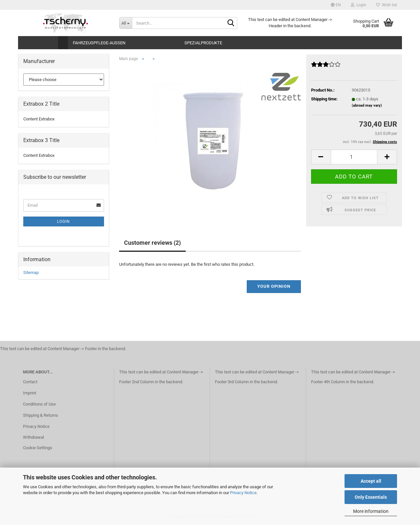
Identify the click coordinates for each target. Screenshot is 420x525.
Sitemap (31, 273)
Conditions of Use (39, 404)
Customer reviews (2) (152, 243)
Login (63, 221)
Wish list (387, 5)
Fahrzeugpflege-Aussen (99, 43)
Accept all (371, 481)
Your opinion (274, 286)
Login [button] (358, 5)
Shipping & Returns (41, 415)
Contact (30, 382)
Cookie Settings (38, 448)
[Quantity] (354, 157)
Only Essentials (371, 497)
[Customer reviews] (326, 67)
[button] (336, 5)
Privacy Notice (243, 493)
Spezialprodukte (203, 43)
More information (371, 511)
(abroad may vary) (367, 105)
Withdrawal (33, 437)
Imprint (30, 393)
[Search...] (126, 23)
